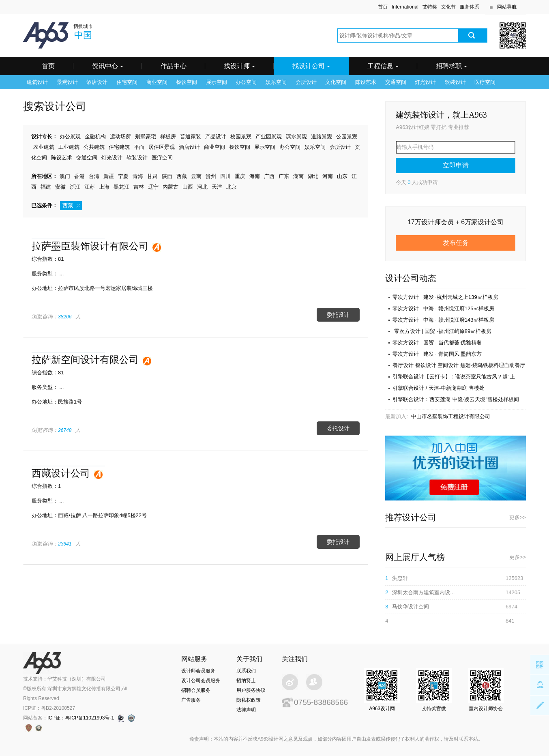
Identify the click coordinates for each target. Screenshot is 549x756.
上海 (104, 187)
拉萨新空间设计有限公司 (85, 360)
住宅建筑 (119, 147)
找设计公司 (311, 66)
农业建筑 (44, 147)
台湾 (94, 176)
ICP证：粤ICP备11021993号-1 (81, 718)
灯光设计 (425, 82)
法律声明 (246, 710)
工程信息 (383, 66)
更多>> (518, 517)
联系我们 (246, 671)
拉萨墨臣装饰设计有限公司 (90, 246)
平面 (139, 147)
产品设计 (216, 136)
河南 (328, 176)
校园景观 (241, 136)
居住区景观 (162, 147)
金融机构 (95, 136)
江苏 (90, 187)
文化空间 (336, 82)
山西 (188, 187)
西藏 (182, 176)
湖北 (313, 176)
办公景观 (70, 136)
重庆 (240, 176)
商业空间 (157, 82)
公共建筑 (94, 147)
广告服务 (191, 700)
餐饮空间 (187, 82)
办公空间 (246, 82)
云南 (196, 176)
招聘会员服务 (196, 690)
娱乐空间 (276, 82)
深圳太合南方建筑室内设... (423, 592)
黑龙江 (121, 187)
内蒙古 (170, 187)
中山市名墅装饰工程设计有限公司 (451, 416)
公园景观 (347, 136)
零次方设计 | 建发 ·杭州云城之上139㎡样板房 (445, 297)
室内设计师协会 (486, 709)
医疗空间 (485, 82)
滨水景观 (296, 136)
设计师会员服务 (198, 671)
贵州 (211, 176)
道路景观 (322, 136)
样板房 (168, 136)
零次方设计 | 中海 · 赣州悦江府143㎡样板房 (443, 320)
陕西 (167, 176)
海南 (255, 176)
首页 (383, 7)
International (405, 7)
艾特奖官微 (434, 709)
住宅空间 (127, 82)
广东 (284, 176)
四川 (225, 176)
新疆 (109, 176)
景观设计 (67, 82)
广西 (269, 176)
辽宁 (153, 187)
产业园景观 (269, 136)
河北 (202, 187)
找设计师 (239, 66)
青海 (138, 176)
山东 (342, 176)
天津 (217, 187)
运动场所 (120, 136)
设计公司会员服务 (201, 681)
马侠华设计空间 (411, 607)
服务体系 (470, 7)
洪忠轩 (400, 578)
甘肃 (152, 176)
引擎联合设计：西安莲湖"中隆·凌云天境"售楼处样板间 (456, 399)
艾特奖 (430, 7)
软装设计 (455, 82)
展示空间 (217, 82)
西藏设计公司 (61, 473)
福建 (46, 187)
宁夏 (123, 176)
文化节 (448, 7)
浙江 (75, 187)
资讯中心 (108, 66)
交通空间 (396, 82)
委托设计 (338, 315)
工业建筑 (69, 147)
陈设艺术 (366, 82)
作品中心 (174, 66)
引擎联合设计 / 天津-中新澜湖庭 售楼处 (439, 388)
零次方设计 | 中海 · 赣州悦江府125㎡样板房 (443, 308)
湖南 (298, 176)
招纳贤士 (246, 681)
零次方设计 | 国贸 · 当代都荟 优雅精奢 (437, 343)
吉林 (139, 187)
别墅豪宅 (146, 136)
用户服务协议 (251, 690)
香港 (79, 176)
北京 (232, 187)
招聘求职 (451, 66)
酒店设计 (97, 82)
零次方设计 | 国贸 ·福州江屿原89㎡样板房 (442, 331)
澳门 (65, 176)
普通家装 (191, 136)
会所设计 (306, 82)
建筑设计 (37, 82)
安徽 (60, 187)
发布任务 (456, 243)
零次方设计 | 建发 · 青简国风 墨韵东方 (437, 354)
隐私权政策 (249, 700)
